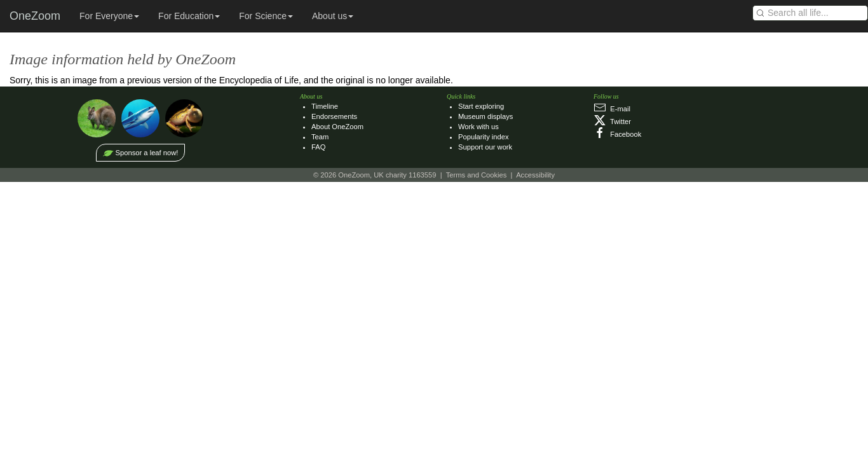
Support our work (485, 147)
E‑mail (612, 109)
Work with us (478, 127)
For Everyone (109, 16)
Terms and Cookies (477, 175)
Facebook (617, 134)
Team (320, 137)
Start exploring (481, 106)
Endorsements (334, 116)
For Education (189, 16)
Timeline (325, 106)
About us (333, 16)
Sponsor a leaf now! (147, 153)
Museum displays (485, 116)
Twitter (612, 121)
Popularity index (484, 137)
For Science (266, 16)
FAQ (318, 147)
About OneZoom (337, 127)
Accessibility (535, 175)
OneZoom (35, 16)
